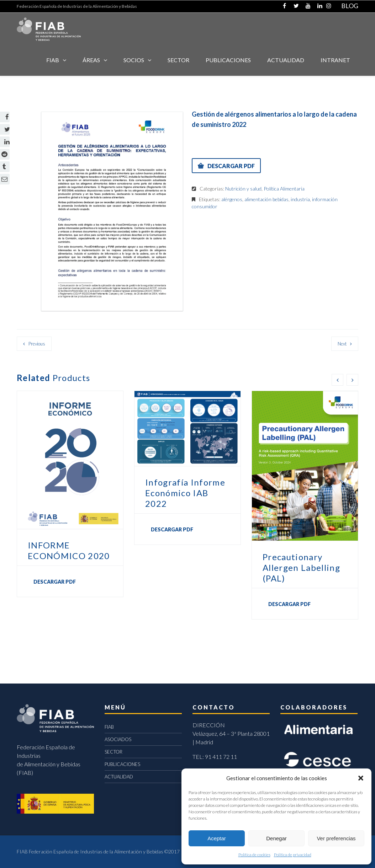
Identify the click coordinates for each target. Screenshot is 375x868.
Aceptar (217, 838)
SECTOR (178, 60)
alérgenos (232, 199)
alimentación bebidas (266, 199)
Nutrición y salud (243, 189)
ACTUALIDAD (286, 60)
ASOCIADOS (118, 739)
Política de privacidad (293, 855)
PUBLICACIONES (122, 764)
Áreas (91, 60)
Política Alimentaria (284, 189)
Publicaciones (228, 60)
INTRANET (335, 60)
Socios (134, 60)
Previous (37, 344)
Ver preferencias (336, 838)
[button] (361, 778)
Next (342, 344)
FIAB (53, 60)
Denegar (276, 838)
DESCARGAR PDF (231, 166)
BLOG (350, 6)
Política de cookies (254, 855)
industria (300, 199)
